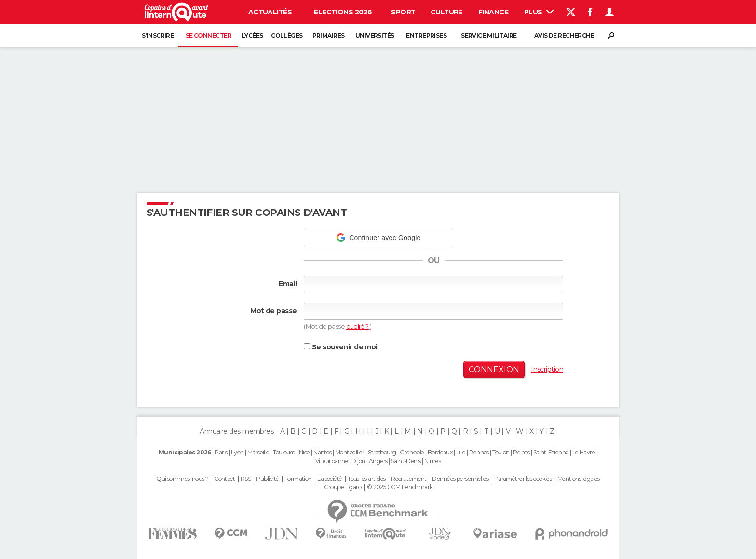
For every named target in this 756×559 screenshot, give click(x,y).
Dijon (358, 461)
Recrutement (409, 479)
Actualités (270, 12)
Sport (403, 12)
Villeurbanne (332, 461)
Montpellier (350, 452)
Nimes (432, 461)
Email (288, 284)
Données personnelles (460, 479)
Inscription (547, 369)
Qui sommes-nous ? (182, 479)
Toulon (501, 452)
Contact (224, 479)
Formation (298, 479)
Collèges (287, 35)
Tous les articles (366, 479)
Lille (461, 452)
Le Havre (584, 452)
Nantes (323, 452)
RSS (246, 479)
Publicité (267, 479)
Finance (493, 12)
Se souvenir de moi (340, 347)
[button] (378, 238)
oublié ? (358, 326)
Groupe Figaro (343, 487)
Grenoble (412, 452)
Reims (521, 452)
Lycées (252, 35)
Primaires (329, 35)
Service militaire (489, 35)
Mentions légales (579, 479)
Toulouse (284, 452)
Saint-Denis (406, 461)
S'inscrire (158, 35)
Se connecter (209, 35)
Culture (446, 12)
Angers (378, 461)
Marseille (258, 452)
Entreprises (426, 35)
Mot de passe (273, 311)
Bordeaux (440, 452)
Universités (375, 35)
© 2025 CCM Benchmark (400, 487)
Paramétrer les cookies (523, 479)
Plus (539, 12)
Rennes (479, 452)
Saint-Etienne (551, 452)
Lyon (237, 452)
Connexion (494, 369)
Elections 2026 (343, 12)
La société (330, 479)
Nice (304, 452)
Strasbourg (382, 452)
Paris (221, 452)
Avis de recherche (564, 35)
